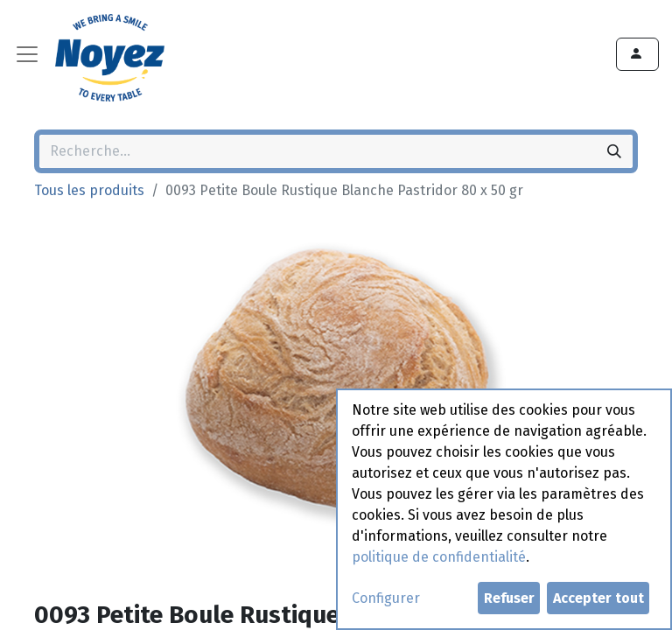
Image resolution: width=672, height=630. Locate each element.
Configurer (386, 598)
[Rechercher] (614, 151)
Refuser (509, 598)
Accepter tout (598, 598)
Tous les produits (89, 190)
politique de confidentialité (439, 557)
